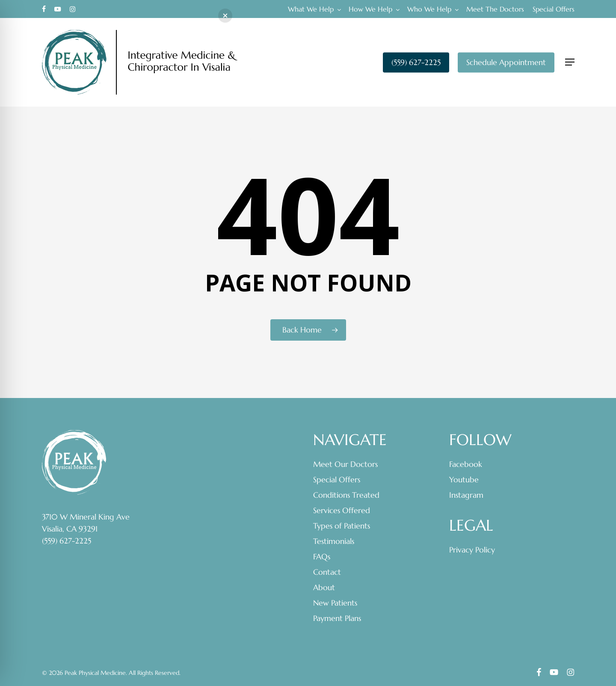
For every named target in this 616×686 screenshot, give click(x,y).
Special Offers (337, 480)
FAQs (322, 557)
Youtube (464, 480)
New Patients (335, 603)
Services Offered (342, 510)
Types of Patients (342, 526)
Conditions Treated (346, 495)
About (324, 587)
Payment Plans (337, 618)
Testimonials (334, 541)
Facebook (466, 464)
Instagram (466, 495)
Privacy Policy (472, 550)
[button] (570, 62)
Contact (327, 572)
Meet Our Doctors (345, 464)
